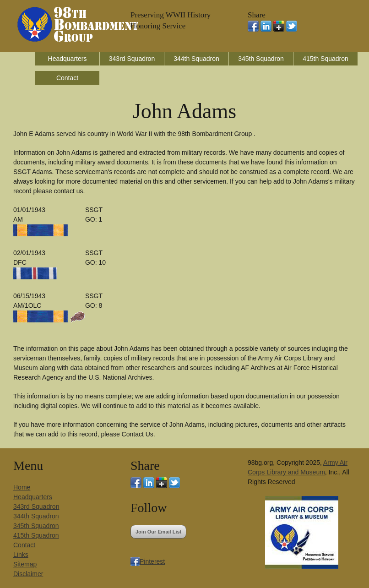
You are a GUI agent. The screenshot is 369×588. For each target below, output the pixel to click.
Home (22, 487)
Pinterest (152, 561)
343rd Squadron (132, 59)
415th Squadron (326, 59)
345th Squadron (261, 59)
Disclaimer (28, 574)
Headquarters (68, 59)
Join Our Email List (158, 532)
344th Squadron (196, 59)
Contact (67, 78)
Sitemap (25, 564)
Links (21, 555)
